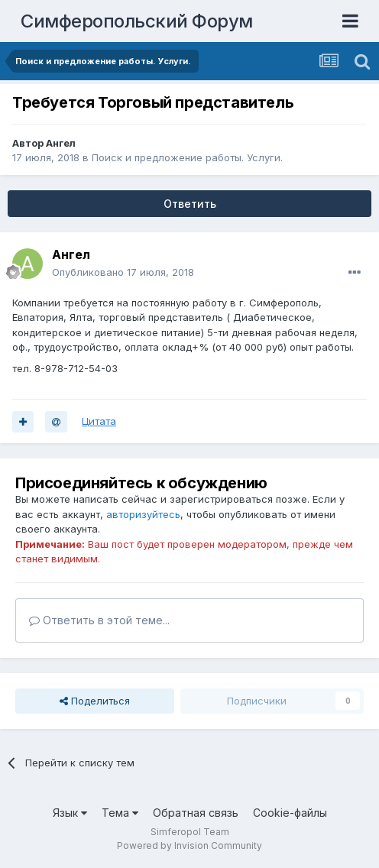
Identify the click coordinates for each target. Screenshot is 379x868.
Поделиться (95, 701)
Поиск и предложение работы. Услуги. (187, 157)
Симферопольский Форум (137, 21)
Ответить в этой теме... (99, 620)
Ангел (61, 143)
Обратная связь (196, 813)
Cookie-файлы (290, 813)
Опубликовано (123, 272)
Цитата (99, 421)
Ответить (190, 204)
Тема (120, 813)
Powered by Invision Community (189, 845)
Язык (70, 813)
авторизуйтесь (143, 514)
